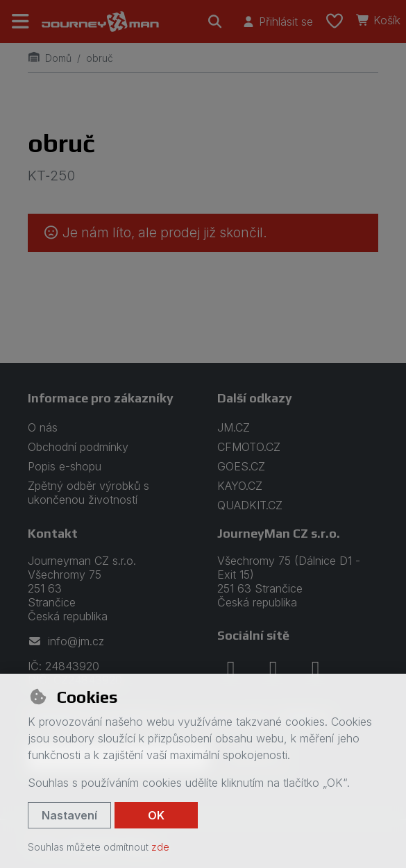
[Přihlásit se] (277, 22)
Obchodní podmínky (78, 447)
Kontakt (53, 533)
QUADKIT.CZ (250, 505)
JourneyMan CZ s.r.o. (279, 533)
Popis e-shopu (65, 466)
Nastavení (69, 815)
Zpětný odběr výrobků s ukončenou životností (88, 493)
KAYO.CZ (240, 486)
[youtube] (316, 669)
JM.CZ (234, 427)
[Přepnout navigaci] (21, 22)
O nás (43, 427)
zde (160, 847)
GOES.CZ (241, 466)
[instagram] (273, 669)
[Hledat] (215, 22)
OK (156, 815)
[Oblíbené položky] (335, 22)
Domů (50, 58)
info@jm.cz (66, 641)
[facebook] (231, 669)
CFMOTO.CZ (249, 447)
